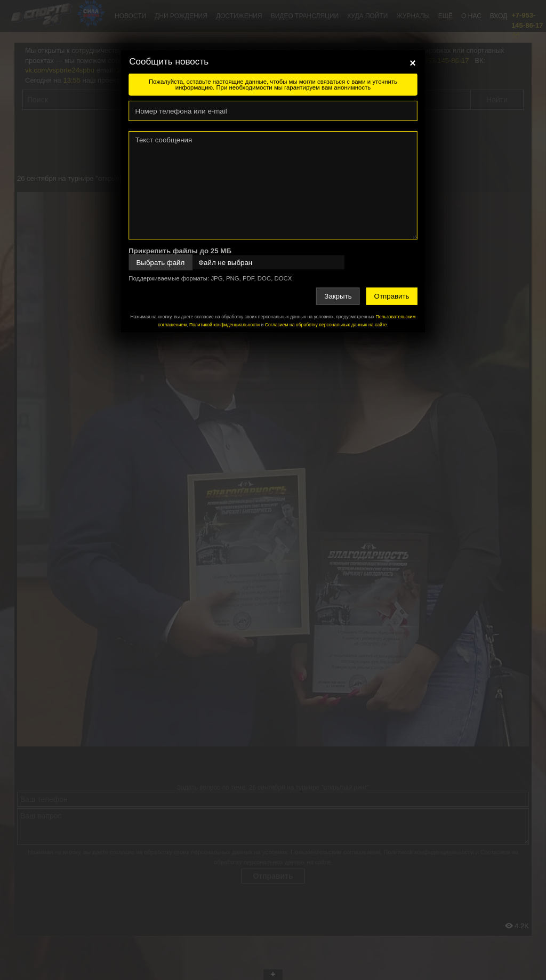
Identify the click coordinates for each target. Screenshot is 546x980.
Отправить (392, 296)
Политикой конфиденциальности (224, 325)
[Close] (413, 63)
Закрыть (338, 296)
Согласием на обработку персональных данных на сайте (326, 325)
